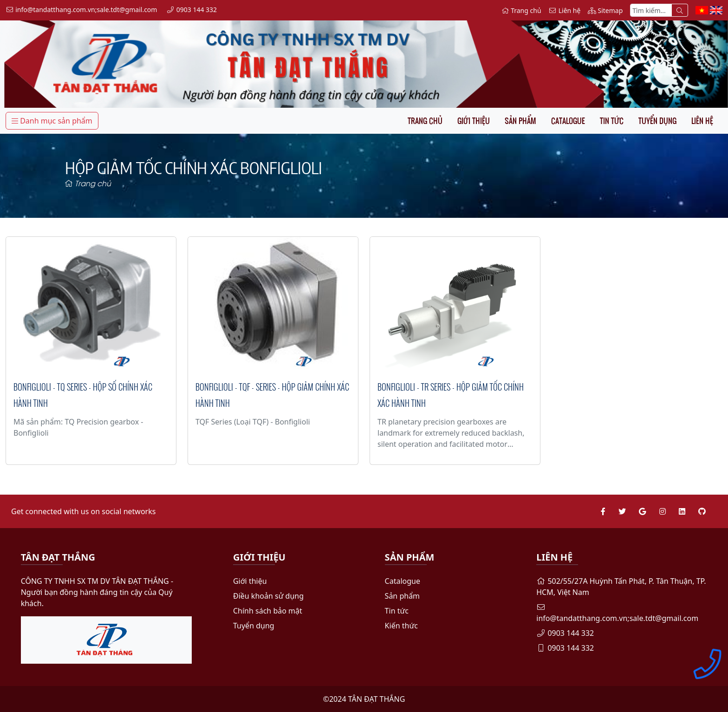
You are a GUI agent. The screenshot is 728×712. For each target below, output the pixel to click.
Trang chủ (425, 121)
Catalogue (568, 121)
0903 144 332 (565, 633)
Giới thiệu (474, 121)
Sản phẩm (520, 121)
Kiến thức (401, 626)
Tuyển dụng (657, 121)
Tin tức (612, 121)
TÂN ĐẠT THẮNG (377, 699)
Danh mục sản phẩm (52, 121)
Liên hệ (702, 121)
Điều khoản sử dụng (268, 596)
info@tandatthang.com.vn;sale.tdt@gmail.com (617, 613)
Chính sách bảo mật (268, 611)
